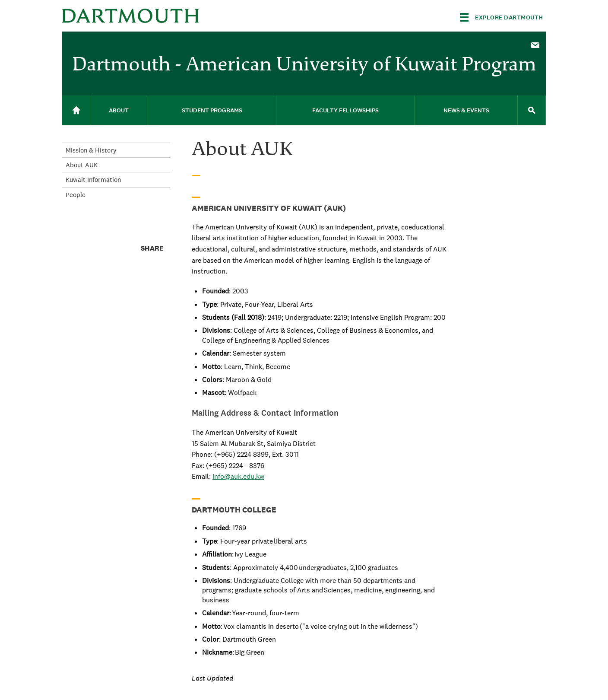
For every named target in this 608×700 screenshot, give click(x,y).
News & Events (466, 110)
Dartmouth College (130, 16)
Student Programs (212, 110)
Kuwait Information (93, 180)
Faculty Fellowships (345, 110)
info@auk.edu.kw (238, 476)
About (119, 110)
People (76, 195)
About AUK (82, 165)
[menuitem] (535, 45)
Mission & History (91, 150)
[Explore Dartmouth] (502, 17)
